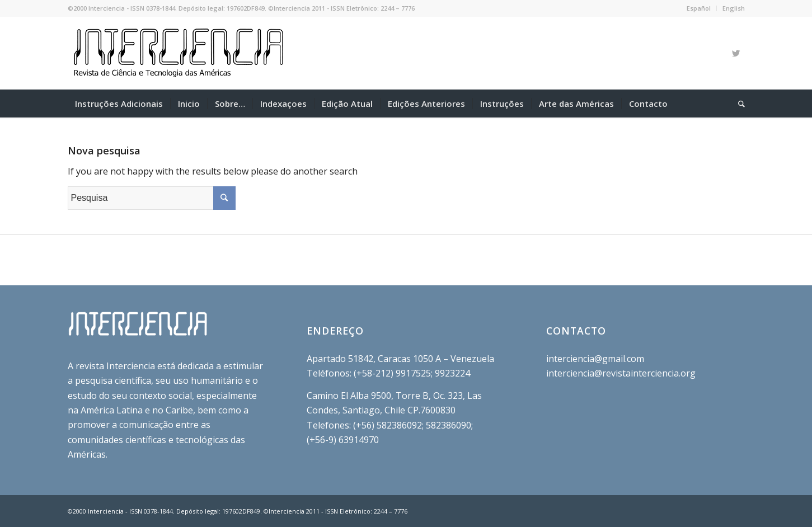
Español (699, 8)
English (734, 8)
